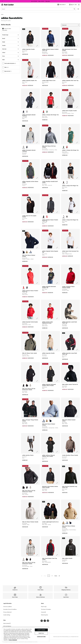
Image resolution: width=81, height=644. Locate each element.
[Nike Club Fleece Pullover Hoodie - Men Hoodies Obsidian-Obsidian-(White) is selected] (24, 252)
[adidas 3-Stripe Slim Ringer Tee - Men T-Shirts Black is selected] (63, 182)
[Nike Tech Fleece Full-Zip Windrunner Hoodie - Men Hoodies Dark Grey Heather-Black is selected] (24, 559)
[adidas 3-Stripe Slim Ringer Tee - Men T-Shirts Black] (67, 217)
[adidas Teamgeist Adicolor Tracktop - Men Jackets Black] (27, 147)
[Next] (79, 1)
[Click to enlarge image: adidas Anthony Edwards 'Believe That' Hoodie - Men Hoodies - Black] (58, 452)
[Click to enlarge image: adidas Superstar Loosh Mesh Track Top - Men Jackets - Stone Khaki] (78, 318)
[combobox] (39, 9)
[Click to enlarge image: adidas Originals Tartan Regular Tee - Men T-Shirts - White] (58, 248)
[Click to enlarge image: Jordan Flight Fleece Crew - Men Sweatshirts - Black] (58, 77)
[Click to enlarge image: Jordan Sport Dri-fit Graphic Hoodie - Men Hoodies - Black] (38, 212)
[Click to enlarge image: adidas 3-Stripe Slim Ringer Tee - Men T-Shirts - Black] (78, 178)
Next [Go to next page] (56, 576)
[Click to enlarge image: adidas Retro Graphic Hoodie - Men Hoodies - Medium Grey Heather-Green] (78, 107)
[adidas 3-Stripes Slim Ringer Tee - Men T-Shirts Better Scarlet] (67, 147)
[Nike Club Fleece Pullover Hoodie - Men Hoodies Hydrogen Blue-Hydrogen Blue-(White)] (30, 252)
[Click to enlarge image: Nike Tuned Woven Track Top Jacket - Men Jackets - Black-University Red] (58, 555)
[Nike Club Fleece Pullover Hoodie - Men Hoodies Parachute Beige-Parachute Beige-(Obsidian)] (27, 252)
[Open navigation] (78, 9)
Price (11, 56)
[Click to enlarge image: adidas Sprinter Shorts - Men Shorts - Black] (38, 452)
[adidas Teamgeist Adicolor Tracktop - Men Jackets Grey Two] (27, 112)
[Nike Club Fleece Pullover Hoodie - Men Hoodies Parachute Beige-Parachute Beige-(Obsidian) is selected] (63, 523)
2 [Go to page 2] (52, 576)
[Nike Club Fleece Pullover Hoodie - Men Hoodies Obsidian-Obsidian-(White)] (50, 421)
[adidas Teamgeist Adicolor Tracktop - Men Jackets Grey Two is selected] (24, 147)
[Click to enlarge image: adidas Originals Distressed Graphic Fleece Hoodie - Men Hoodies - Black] (58, 381)
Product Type (11, 35)
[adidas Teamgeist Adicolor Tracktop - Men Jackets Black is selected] (24, 112)
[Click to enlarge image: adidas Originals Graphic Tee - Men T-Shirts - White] (38, 77)
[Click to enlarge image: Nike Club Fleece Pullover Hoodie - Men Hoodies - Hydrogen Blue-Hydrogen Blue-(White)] (58, 416)
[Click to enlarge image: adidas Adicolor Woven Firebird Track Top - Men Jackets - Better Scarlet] (38, 283)
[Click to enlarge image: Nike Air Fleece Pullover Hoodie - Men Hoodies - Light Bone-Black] (38, 518)
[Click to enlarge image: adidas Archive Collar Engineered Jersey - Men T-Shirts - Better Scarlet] (58, 318)
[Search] (39, 9)
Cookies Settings (41, 637)
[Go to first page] (42, 576)
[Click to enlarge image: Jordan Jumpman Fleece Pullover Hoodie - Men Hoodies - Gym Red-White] (78, 283)
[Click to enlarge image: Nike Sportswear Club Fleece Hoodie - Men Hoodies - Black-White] (78, 46)
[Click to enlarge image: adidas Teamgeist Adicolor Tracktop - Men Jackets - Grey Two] (38, 143)
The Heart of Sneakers (46, 609)
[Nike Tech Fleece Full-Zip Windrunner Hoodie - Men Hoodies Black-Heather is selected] (24, 487)
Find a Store (5, 30)
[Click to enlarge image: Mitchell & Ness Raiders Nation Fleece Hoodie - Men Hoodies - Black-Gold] (58, 483)
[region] (26, 634)
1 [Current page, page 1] (49, 576)
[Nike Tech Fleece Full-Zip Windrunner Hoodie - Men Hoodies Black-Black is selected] (24, 385)
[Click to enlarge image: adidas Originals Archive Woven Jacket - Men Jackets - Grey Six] (38, 178)
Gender (11, 45)
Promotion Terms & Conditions (10, 609)
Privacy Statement (7, 612)
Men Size (11, 49)
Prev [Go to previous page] (45, 576)
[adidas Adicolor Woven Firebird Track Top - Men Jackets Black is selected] (43, 217)
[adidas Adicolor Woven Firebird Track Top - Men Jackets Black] (27, 287)
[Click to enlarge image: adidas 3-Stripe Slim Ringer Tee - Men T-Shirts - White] (78, 212)
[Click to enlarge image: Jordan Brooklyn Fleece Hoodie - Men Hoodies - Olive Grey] (78, 452)
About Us (44, 607)
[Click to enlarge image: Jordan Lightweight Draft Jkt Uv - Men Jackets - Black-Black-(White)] (58, 518)
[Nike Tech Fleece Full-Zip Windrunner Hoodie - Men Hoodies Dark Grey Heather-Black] (30, 385)
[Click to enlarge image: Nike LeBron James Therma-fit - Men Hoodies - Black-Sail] (78, 381)
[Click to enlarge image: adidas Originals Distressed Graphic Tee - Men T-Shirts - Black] (58, 283)
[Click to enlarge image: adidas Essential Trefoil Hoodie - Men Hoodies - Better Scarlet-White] (38, 318)
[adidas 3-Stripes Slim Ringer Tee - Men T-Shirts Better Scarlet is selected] (43, 112)
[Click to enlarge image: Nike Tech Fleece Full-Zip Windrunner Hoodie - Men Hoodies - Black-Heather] (38, 483)
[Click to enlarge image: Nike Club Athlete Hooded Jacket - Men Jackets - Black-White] (78, 416)
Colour (11, 52)
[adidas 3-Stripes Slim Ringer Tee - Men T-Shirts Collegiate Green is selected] (63, 147)
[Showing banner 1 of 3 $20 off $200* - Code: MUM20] (41, 1)
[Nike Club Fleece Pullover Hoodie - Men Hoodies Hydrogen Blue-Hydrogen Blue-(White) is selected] (43, 421)
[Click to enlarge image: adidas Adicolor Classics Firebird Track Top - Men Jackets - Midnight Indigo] (58, 46)
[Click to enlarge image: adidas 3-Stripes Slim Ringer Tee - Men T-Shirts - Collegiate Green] (78, 143)
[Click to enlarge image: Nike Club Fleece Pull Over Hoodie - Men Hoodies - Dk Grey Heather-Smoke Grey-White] (58, 143)
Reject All (41, 633)
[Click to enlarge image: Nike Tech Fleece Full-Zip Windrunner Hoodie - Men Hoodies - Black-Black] (38, 381)
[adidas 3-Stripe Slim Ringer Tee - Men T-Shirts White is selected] (63, 217)
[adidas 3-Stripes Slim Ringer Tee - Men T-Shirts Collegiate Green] (47, 112)
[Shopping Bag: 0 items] (79, 5)
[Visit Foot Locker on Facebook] (48, 621)
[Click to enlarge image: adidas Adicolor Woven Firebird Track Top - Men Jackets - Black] (58, 212)
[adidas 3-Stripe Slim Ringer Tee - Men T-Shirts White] (67, 182)
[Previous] (2, 1)
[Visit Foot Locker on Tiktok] (45, 621)
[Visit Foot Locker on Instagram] (42, 621)
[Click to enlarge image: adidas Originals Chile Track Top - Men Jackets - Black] (78, 77)
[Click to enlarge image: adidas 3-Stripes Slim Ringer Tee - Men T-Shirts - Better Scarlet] (58, 107)
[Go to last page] (59, 576)
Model (11, 42)
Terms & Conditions (8, 607)
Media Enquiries (45, 615)
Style (11, 60)
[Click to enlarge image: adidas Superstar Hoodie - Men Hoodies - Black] (38, 46)
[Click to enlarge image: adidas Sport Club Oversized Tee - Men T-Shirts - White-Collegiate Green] (78, 248)
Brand (11, 38)
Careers (43, 612)
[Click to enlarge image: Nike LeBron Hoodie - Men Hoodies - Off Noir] (78, 555)
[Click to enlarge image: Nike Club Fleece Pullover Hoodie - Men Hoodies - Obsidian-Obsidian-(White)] (38, 248)
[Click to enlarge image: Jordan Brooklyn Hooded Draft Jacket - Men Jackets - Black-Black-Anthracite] (58, 178)
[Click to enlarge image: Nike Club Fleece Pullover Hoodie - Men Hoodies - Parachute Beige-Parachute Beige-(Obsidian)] (78, 518)
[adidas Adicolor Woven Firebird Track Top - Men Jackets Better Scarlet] (47, 217)
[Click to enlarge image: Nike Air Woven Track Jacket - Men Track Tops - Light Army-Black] (38, 350)
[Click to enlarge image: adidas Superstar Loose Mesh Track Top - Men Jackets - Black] (78, 350)
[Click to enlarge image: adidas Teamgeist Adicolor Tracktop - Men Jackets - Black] (38, 107)
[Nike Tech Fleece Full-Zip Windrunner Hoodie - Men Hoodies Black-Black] (27, 487)
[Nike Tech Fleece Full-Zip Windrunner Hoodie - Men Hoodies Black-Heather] (27, 385)
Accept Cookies (41, 630)
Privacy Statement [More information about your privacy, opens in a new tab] (13, 640)
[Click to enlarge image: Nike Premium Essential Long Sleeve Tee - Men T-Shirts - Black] (78, 483)
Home (2, 14)
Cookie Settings (7, 615)
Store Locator (7, 623)
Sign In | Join (73, 5)
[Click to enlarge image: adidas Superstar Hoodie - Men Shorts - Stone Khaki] (58, 350)
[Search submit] (74, 9)
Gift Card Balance (7, 626)
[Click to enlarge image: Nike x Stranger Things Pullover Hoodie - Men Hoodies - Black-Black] (38, 416)
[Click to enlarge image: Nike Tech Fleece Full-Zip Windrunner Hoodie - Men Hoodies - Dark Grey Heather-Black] (38, 555)
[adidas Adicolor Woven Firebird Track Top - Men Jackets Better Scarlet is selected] (24, 287)
